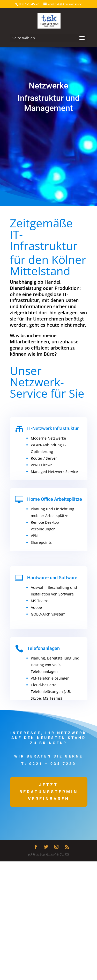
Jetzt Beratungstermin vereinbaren (49, 792)
